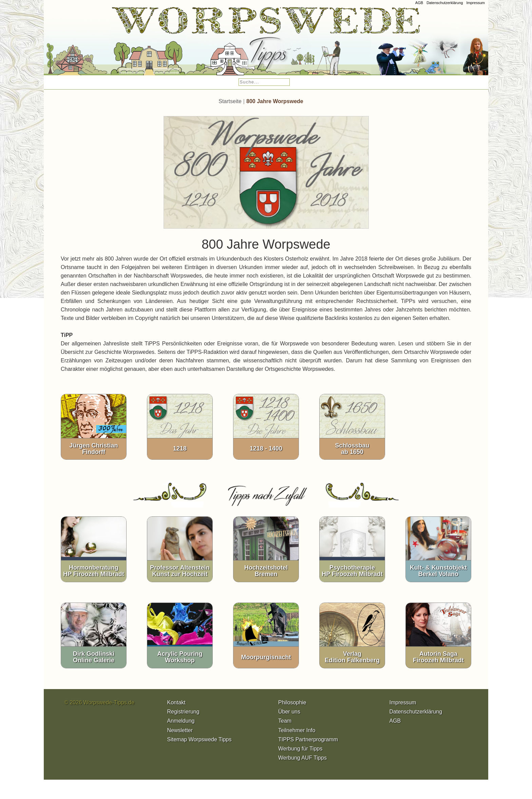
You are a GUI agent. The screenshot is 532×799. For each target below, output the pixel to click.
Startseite (230, 103)
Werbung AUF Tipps (302, 760)
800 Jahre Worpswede (275, 103)
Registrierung (183, 714)
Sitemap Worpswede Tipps (199, 741)
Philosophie (292, 705)
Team (285, 723)
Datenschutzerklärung (445, 3)
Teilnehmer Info (297, 732)
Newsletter (180, 732)
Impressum (476, 3)
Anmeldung (181, 723)
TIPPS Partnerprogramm (308, 741)
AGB (419, 3)
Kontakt (176, 705)
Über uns (289, 714)
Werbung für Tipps (300, 751)
